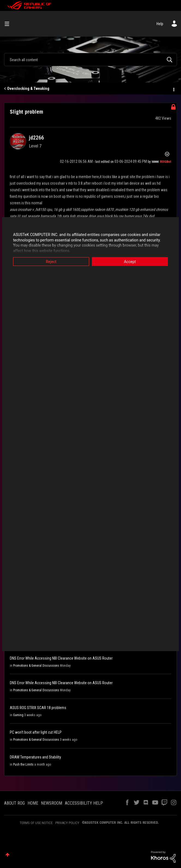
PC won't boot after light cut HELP (36, 732)
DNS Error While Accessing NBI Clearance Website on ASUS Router (61, 658)
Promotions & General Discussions (36, 666)
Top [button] (7, 855)
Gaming (18, 715)
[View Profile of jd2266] (36, 138)
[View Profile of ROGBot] (166, 162)
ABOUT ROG (14, 803)
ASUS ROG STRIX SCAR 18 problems (38, 708)
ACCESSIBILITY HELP (84, 803)
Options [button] (173, 89)
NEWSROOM (52, 803)
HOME (33, 803)
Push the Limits (23, 764)
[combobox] (90, 60)
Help (160, 24)
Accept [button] (130, 262)
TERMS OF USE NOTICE (36, 823)
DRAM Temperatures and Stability (35, 757)
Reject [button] (51, 262)
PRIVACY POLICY (67, 823)
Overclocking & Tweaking (28, 88)
